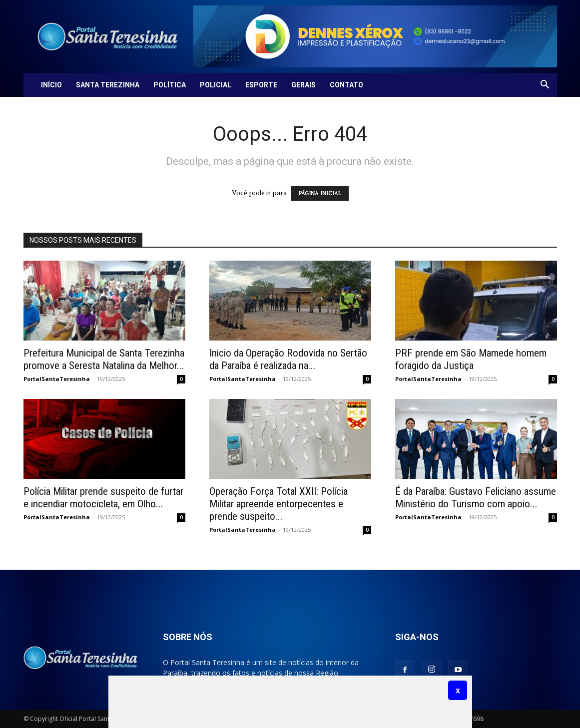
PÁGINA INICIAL (320, 193)
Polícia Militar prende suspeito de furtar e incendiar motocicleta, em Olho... (103, 498)
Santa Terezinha (108, 85)
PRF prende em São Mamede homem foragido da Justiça (471, 359)
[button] (545, 86)
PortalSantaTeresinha (57, 379)
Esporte (261, 85)
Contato (346, 85)
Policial (216, 85)
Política (170, 85)
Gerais (303, 85)
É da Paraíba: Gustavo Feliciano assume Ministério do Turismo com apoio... (476, 498)
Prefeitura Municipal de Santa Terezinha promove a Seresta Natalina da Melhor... (104, 359)
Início (51, 85)
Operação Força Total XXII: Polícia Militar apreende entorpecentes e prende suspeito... (279, 504)
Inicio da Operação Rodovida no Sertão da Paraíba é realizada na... (288, 359)
